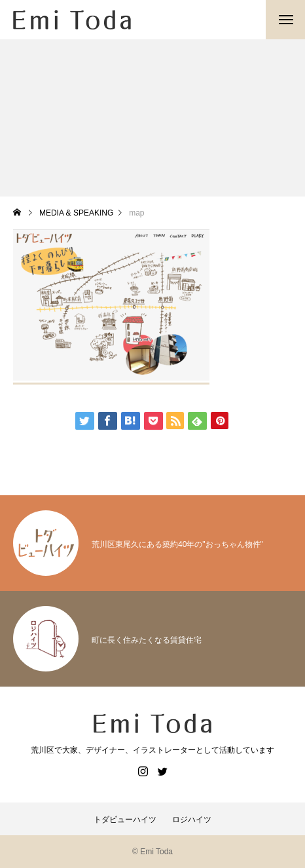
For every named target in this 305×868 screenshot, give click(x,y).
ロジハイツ (192, 820)
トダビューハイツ (125, 820)
